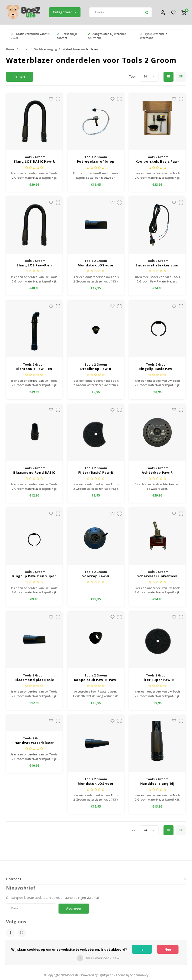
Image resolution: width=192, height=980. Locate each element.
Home (10, 50)
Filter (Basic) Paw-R (96, 473)
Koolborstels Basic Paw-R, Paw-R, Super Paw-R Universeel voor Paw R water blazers (157, 162)
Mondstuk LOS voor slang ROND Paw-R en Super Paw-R (96, 784)
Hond (24, 50)
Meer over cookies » (102, 958)
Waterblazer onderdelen (80, 50)
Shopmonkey (139, 975)
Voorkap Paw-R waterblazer (96, 577)
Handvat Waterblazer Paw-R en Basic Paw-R (34, 743)
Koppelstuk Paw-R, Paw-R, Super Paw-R (96, 680)
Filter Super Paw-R (157, 680)
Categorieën (65, 12)
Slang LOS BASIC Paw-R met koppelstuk (34, 162)
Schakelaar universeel (157, 577)
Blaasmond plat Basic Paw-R (34, 680)
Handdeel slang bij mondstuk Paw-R (157, 784)
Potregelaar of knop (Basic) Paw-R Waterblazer (96, 162)
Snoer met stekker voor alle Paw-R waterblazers (157, 266)
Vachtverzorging (45, 50)
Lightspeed (106, 975)
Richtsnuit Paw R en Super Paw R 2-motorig (34, 370)
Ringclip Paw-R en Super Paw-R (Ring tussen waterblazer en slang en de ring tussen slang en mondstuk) (34, 577)
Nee (168, 949)
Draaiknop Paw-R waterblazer (96, 370)
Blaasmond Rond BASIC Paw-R (34, 473)
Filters (20, 77)
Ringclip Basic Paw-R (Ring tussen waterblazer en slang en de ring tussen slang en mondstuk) (157, 370)
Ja (142, 949)
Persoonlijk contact (67, 36)
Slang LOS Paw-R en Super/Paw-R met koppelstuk (34, 266)
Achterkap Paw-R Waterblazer (157, 473)
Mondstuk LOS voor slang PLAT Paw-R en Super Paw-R (96, 266)
